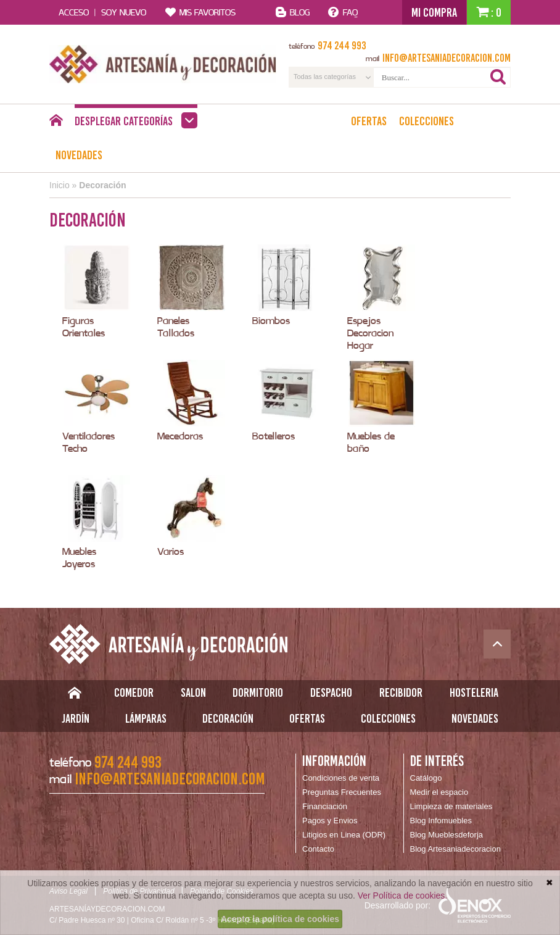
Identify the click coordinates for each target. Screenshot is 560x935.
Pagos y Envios (330, 821)
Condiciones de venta (341, 778)
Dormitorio (258, 692)
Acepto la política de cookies (280, 919)
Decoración (102, 185)
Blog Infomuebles (441, 821)
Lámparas (146, 718)
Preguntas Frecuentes (342, 792)
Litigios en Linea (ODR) (344, 835)
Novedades (79, 155)
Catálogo (426, 778)
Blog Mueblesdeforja (447, 835)
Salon (193, 692)
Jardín (76, 718)
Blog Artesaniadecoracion (455, 849)
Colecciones (426, 121)
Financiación (325, 806)
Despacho (331, 692)
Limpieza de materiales (451, 806)
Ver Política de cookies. (403, 896)
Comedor (134, 692)
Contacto (318, 849)
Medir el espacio (439, 792)
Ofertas (369, 121)
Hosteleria (474, 692)
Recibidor (401, 692)
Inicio (60, 185)
